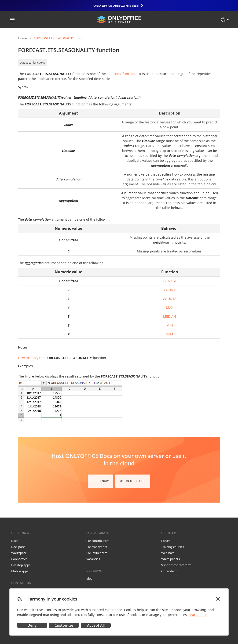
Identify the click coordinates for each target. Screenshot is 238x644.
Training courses (173, 547)
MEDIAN (170, 316)
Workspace (19, 553)
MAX (170, 308)
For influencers (97, 553)
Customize (64, 625)
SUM (170, 334)
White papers (170, 559)
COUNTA (170, 299)
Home (22, 38)
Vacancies (93, 559)
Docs (15, 541)
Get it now (101, 481)
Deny (32, 625)
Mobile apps (20, 571)
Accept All (96, 625)
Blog (89, 579)
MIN (170, 325)
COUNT (170, 290)
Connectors (19, 559)
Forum (166, 541)
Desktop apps (21, 565)
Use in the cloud (133, 481)
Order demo (170, 571)
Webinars (168, 553)
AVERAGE (170, 281)
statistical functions (32, 63)
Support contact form (176, 565)
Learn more (198, 615)
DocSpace (18, 547)
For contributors (98, 541)
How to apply (28, 358)
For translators (97, 547)
